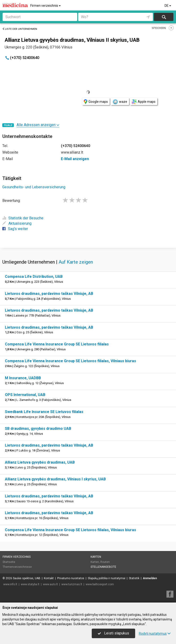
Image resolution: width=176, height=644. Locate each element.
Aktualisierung (17, 223)
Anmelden (150, 578)
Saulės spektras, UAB (27, 578)
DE (168, 6)
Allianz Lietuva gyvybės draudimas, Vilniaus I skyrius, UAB (55, 479)
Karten (96, 557)
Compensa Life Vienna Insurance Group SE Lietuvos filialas (57, 344)
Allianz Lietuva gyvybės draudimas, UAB (40, 462)
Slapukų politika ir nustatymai (107, 578)
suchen (164, 17)
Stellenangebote (103, 567)
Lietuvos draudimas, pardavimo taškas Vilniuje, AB (49, 294)
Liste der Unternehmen (20, 29)
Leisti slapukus (113, 633)
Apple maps (144, 102)
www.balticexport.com (100, 584)
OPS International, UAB (25, 395)
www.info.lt (10, 584)
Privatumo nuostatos (71, 578)
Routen (105, 562)
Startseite (9, 562)
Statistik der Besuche (23, 218)
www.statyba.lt (30, 584)
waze (120, 102)
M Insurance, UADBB (23, 378)
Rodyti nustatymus (155, 634)
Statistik (134, 578)
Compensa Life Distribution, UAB (34, 277)
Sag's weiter (15, 229)
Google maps (96, 102)
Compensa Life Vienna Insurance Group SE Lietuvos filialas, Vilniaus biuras (70, 361)
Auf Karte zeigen (76, 262)
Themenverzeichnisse (17, 567)
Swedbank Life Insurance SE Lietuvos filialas (44, 412)
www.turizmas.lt (72, 584)
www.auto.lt (50, 584)
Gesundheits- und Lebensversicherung (34, 187)
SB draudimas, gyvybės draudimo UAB (38, 429)
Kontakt (49, 578)
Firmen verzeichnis (46, 6)
